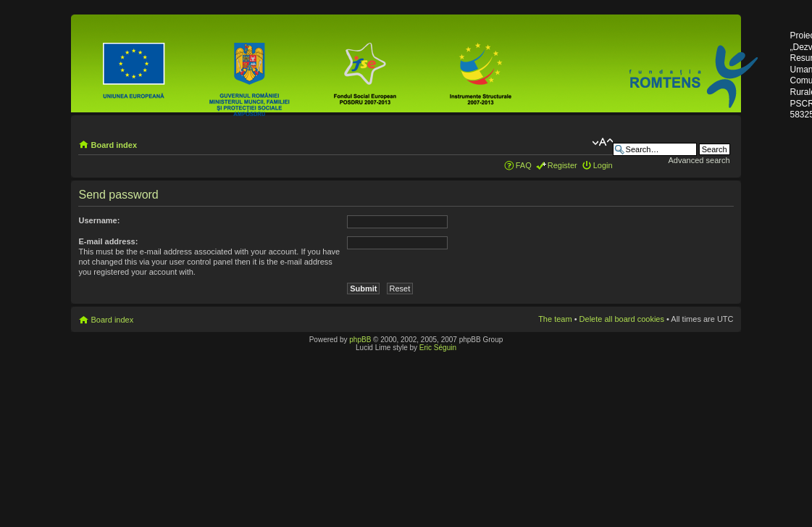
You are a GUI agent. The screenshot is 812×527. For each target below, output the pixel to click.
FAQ (524, 165)
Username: (99, 220)
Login (603, 165)
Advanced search (699, 160)
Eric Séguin (438, 348)
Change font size (602, 142)
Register (562, 165)
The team (555, 319)
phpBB (360, 340)
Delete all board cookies (622, 319)
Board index (114, 145)
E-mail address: (108, 241)
